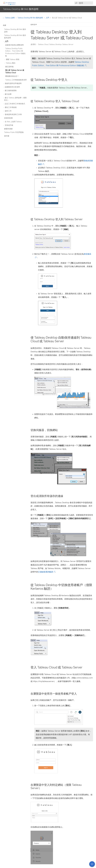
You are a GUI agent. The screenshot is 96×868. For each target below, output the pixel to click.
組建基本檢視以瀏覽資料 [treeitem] (15, 45)
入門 (48, 18)
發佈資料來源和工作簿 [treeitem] (13, 114)
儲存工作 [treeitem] (8, 111)
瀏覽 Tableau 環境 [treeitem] (12, 59)
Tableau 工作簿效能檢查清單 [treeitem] (16, 80)
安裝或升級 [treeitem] (9, 125)
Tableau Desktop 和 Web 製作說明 (30, 18)
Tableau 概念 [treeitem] (10, 63)
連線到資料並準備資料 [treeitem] (13, 83)
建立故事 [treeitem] (8, 94)
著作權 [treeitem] (7, 136)
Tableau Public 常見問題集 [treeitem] (14, 132)
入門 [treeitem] (6, 41)
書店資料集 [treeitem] (9, 67)
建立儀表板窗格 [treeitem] (10, 90)
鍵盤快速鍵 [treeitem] (8, 129)
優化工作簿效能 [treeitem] (10, 107)
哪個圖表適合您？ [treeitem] (12, 76)
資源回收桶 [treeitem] (8, 118)
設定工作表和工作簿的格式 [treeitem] (15, 104)
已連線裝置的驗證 (46, 572)
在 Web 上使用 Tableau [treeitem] (13, 122)
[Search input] (86, 3)
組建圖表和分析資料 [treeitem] (12, 87)
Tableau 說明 (9, 18)
